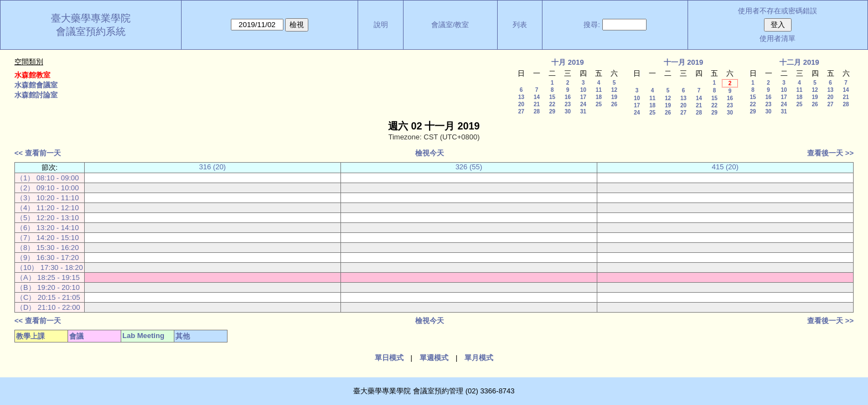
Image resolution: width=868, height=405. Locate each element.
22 (552, 104)
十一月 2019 (684, 62)
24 (583, 104)
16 (568, 97)
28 (537, 111)
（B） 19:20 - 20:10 (48, 287)
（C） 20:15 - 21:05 (48, 297)
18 (599, 97)
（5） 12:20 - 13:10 (47, 218)
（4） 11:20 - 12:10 (47, 208)
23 (568, 104)
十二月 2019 (799, 62)
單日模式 (389, 358)
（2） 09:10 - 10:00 (47, 188)
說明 (381, 25)
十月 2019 (568, 62)
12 (614, 90)
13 (521, 97)
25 (599, 104)
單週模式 (434, 358)
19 (614, 97)
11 (599, 90)
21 (537, 104)
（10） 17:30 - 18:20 (50, 268)
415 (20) (725, 167)
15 (552, 97)
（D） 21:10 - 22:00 (48, 307)
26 (614, 104)
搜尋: (592, 25)
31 (583, 111)
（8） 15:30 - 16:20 (47, 248)
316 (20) (213, 167)
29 (552, 111)
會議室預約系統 (91, 32)
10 (583, 90)
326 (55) (469, 167)
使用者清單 (777, 38)
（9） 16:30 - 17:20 (47, 258)
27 (521, 111)
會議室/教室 (450, 25)
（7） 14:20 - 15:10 (47, 238)
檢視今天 (430, 153)
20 (521, 104)
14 (537, 97)
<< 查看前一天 (38, 153)
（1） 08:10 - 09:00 (47, 178)
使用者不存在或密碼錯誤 (777, 11)
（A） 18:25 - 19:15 (48, 277)
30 (568, 111)
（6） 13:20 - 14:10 (47, 228)
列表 (520, 25)
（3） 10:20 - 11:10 (47, 198)
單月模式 (479, 358)
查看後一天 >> (830, 153)
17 (583, 97)
